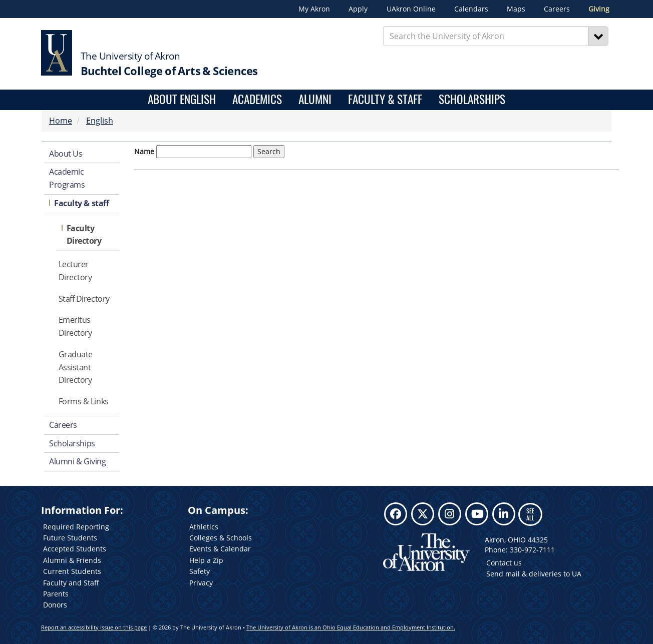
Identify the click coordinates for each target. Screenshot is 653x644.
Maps (516, 9)
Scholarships (472, 100)
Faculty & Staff (385, 100)
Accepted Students (75, 549)
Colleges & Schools (221, 538)
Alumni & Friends (72, 560)
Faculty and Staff (71, 583)
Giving (599, 9)
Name (144, 151)
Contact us (504, 563)
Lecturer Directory (75, 271)
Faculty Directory (84, 235)
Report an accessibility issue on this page (94, 627)
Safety (200, 571)
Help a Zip (206, 560)
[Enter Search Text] (486, 36)
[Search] (598, 36)
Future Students (70, 538)
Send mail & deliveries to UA (534, 574)
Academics (257, 100)
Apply (358, 9)
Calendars (471, 9)
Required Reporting (76, 527)
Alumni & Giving (77, 461)
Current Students (72, 571)
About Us (66, 154)
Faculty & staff (81, 203)
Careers (557, 9)
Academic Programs (67, 178)
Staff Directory (84, 299)
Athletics (204, 527)
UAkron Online (411, 9)
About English (182, 100)
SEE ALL (530, 514)
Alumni (315, 100)
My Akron (314, 9)
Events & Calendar (220, 549)
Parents (56, 594)
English (100, 121)
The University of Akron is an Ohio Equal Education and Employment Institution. (351, 627)
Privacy (201, 583)
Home (61, 121)
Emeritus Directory (75, 326)
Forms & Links (84, 401)
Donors (55, 605)
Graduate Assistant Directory (76, 367)
